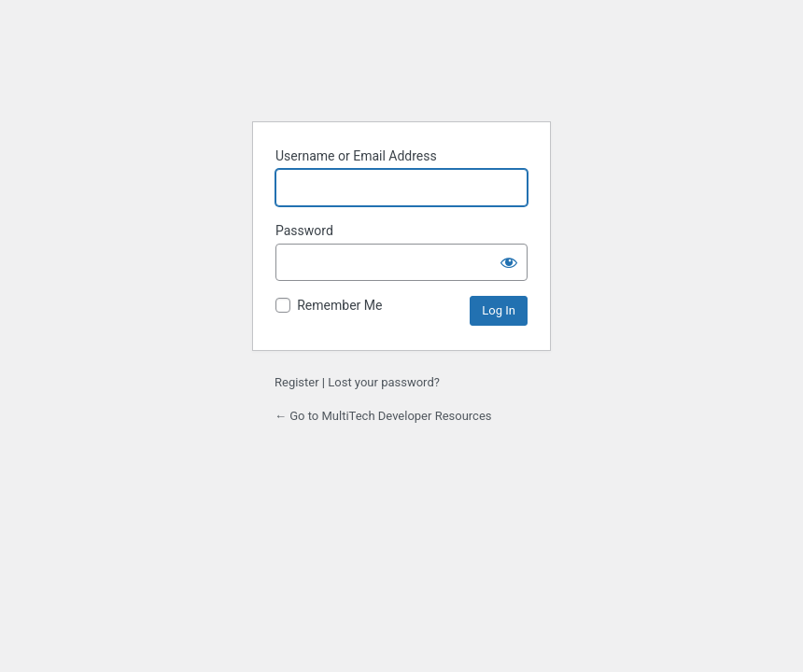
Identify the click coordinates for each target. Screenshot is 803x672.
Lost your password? (384, 382)
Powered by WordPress (401, 70)
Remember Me (339, 305)
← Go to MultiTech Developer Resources (383, 416)
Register (297, 382)
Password (304, 231)
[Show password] (509, 262)
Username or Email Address (356, 156)
